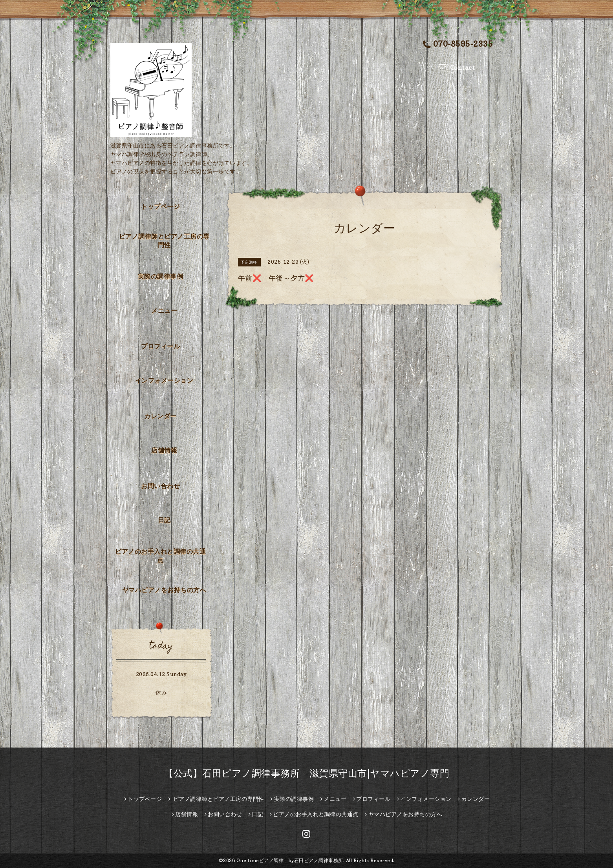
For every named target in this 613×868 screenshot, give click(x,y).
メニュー (164, 310)
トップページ (160, 206)
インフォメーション (164, 380)
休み (161, 692)
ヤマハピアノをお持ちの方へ (164, 590)
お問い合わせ (160, 486)
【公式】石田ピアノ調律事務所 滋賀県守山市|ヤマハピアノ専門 (306, 773)
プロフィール (160, 346)
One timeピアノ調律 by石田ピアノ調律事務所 (290, 860)
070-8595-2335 (458, 45)
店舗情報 (164, 450)
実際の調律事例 (161, 276)
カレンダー (160, 416)
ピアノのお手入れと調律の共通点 (160, 556)
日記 (164, 520)
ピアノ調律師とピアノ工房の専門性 (164, 241)
